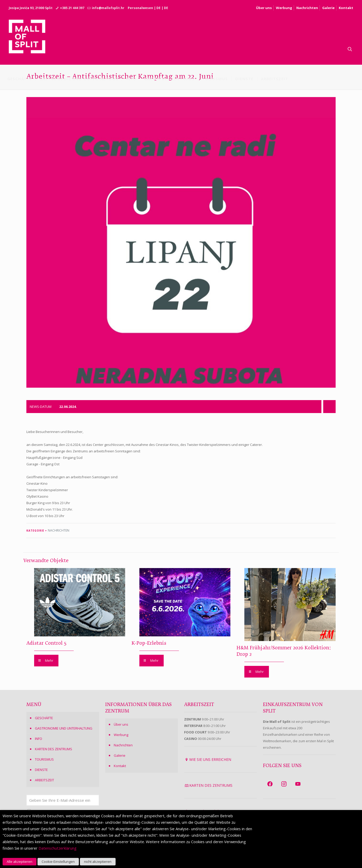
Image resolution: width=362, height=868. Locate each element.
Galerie (328, 8)
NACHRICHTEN (59, 530)
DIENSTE (41, 770)
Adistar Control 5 (46, 643)
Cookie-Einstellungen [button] (58, 862)
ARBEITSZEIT (44, 780)
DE (159, 8)
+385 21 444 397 (72, 8)
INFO (39, 739)
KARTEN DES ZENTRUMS (54, 749)
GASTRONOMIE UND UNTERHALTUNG (64, 728)
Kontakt (346, 8)
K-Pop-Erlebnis (149, 643)
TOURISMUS (44, 759)
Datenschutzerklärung (58, 848)
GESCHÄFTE (44, 718)
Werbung (284, 8)
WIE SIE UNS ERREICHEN (210, 759)
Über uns (264, 8)
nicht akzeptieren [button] (98, 862)
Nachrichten (307, 8)
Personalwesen (140, 8)
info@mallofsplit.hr (108, 8)
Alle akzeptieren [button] (20, 862)
